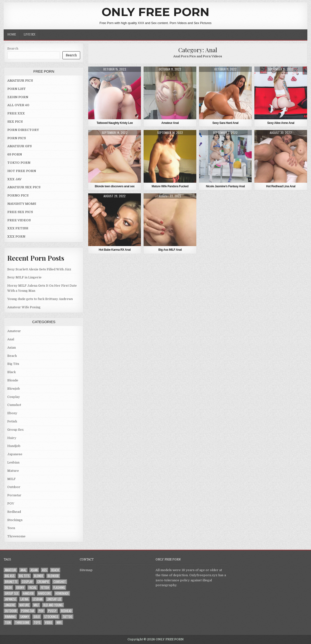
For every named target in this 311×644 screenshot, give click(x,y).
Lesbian (13, 462)
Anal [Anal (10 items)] (23, 570)
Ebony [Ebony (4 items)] (20, 588)
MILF (11, 479)
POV (11, 503)
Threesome (16, 536)
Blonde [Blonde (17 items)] (39, 576)
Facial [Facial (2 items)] (33, 588)
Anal (11, 339)
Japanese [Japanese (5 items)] (10, 599)
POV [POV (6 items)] (41, 611)
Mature (13, 471)
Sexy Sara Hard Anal (225, 123)
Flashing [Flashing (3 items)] (59, 588)
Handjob (14, 446)
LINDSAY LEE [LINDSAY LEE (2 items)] (54, 599)
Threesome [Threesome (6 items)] (22, 623)
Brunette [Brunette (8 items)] (11, 582)
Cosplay (14, 397)
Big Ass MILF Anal (170, 250)
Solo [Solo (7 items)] (37, 617)
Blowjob (14, 389)
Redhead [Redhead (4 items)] (66, 611)
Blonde (13, 380)
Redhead (14, 512)
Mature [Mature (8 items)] (24, 605)
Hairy (12, 438)
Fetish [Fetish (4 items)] (45, 588)
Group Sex (15, 430)
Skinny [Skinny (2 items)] (25, 617)
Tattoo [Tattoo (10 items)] (67, 617)
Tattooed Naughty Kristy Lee (115, 123)
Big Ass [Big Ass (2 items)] (10, 576)
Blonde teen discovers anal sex (115, 186)
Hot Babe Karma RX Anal (115, 250)
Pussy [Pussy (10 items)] (52, 611)
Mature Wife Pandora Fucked (170, 186)
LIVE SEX (29, 34)
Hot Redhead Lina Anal (281, 186)
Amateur (14, 331)
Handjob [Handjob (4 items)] (28, 593)
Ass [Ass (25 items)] (44, 570)
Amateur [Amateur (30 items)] (10, 570)
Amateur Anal (170, 123)
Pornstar (14, 495)
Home (12, 34)
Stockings (15, 520)
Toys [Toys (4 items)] (37, 623)
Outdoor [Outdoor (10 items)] (11, 611)
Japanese (15, 454)
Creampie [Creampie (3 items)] (43, 582)
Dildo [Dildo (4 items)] (8, 588)
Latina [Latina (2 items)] (24, 599)
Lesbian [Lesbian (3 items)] (38, 599)
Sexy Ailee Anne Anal (281, 123)
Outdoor (14, 487)
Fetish (12, 421)
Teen (11, 528)
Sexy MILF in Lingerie (24, 277)
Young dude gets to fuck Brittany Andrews (40, 299)
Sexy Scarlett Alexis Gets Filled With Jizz (39, 269)
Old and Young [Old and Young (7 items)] (53, 605)
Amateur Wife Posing (24, 307)
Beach (12, 356)
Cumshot (14, 405)
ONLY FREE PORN (155, 12)
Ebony (12, 413)
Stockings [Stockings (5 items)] (51, 617)
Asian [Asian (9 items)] (34, 570)
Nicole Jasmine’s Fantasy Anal (225, 186)
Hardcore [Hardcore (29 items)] (45, 593)
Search (13, 48)
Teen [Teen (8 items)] (8, 623)
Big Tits (13, 364)
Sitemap (86, 570)
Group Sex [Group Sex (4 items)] (12, 593)
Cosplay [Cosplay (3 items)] (27, 582)
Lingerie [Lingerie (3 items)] (10, 605)
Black (12, 372)
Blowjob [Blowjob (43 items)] (53, 576)
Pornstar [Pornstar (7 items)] (28, 611)
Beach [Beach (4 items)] (55, 570)
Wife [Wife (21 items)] (59, 623)
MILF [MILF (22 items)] (36, 605)
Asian (12, 348)
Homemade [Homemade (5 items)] (62, 593)
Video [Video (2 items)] (48, 623)
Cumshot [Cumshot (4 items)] (60, 582)
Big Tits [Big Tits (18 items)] (24, 576)
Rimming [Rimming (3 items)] (10, 617)
